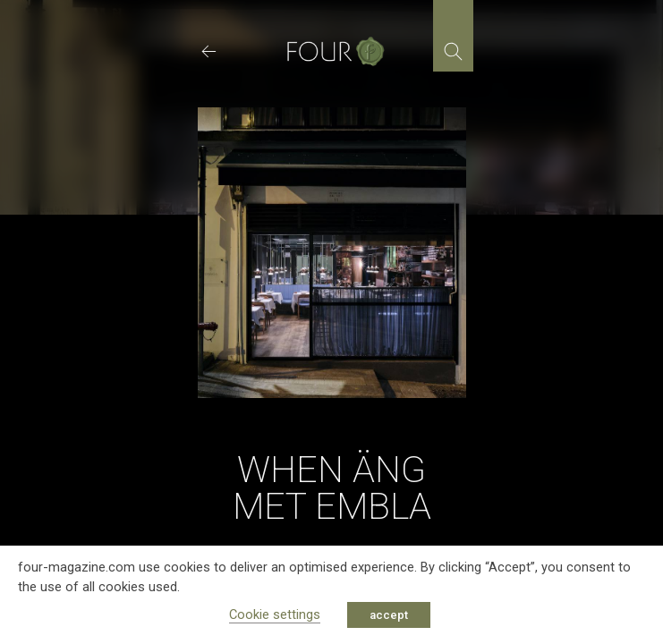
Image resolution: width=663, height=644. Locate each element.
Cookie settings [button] (275, 614)
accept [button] (389, 615)
